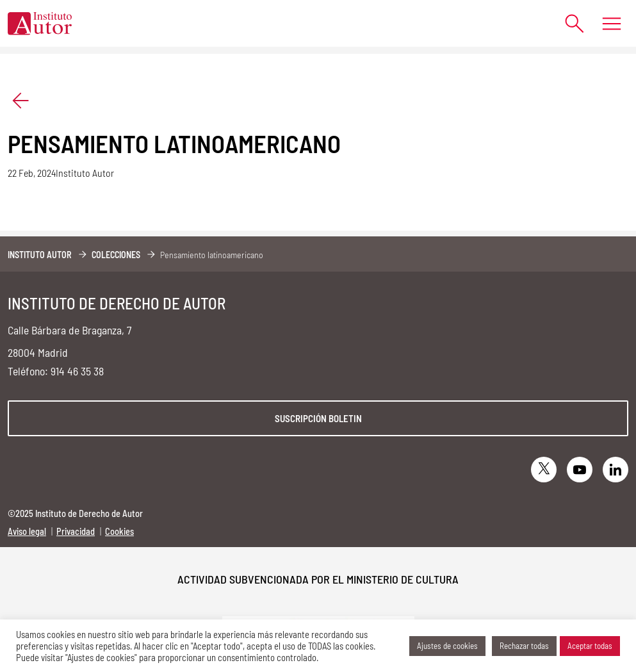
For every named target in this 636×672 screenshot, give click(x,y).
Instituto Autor (40, 255)
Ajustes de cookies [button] (447, 646)
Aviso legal (27, 531)
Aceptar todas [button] (590, 646)
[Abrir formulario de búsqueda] (568, 23)
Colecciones (116, 255)
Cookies (119, 531)
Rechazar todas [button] (524, 646)
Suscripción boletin (318, 418)
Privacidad (76, 531)
